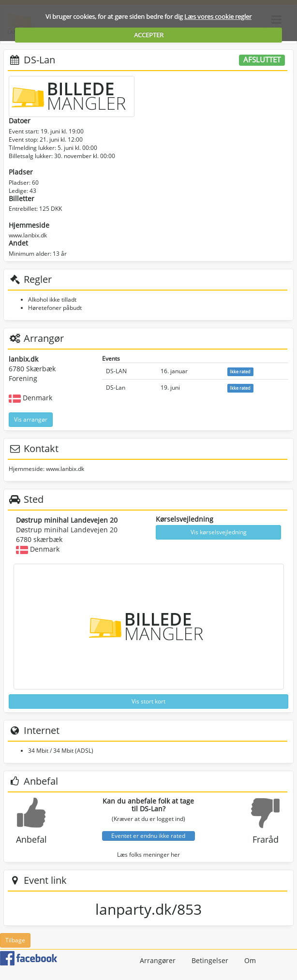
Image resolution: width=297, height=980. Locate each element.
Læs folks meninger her (148, 855)
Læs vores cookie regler (218, 16)
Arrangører (158, 960)
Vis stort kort (148, 701)
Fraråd (266, 839)
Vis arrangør (31, 419)
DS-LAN (116, 371)
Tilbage (15, 940)
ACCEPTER (149, 35)
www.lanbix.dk (28, 235)
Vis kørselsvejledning (219, 532)
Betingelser (210, 960)
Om (250, 960)
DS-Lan (116, 388)
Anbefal (31, 839)
